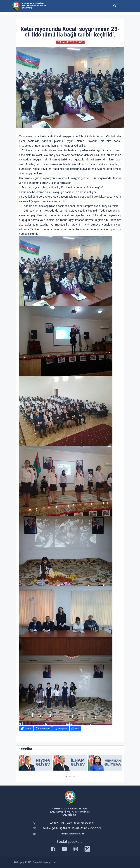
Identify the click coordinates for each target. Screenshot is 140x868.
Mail (77, 729)
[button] (66, 777)
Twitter (28, 729)
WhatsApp (45, 729)
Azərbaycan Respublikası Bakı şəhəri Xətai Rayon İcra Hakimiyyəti (34, 6)
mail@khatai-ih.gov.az (72, 834)
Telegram (63, 729)
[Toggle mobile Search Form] (115, 5)
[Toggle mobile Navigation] (122, 6)
